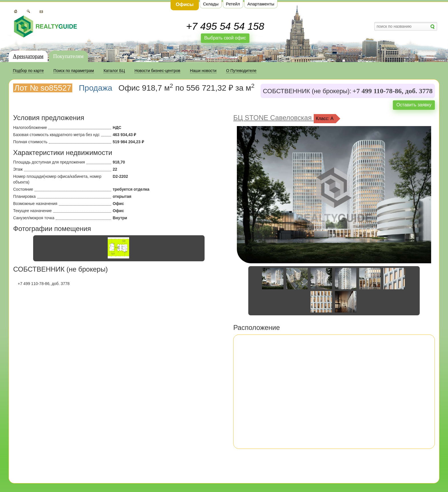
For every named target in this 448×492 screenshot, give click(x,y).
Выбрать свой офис (225, 38)
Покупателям (68, 56)
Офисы (185, 4)
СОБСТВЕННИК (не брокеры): (307, 91)
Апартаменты (261, 4)
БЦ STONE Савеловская (273, 118)
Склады (211, 4)
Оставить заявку (414, 105)
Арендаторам (28, 56)
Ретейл (233, 4)
